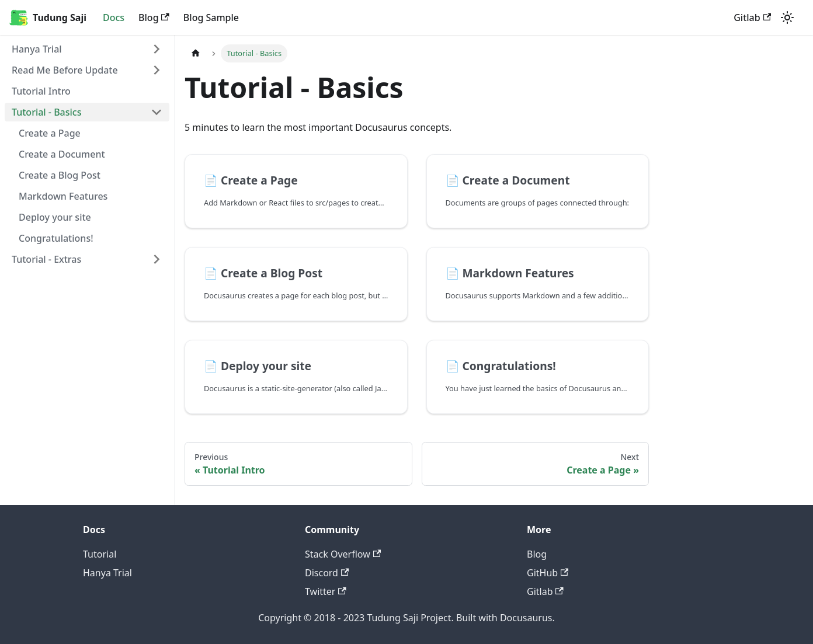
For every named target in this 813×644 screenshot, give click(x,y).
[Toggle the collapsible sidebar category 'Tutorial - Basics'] (157, 112)
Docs (114, 18)
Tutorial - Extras (46, 259)
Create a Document (62, 154)
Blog (154, 18)
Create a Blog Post (60, 175)
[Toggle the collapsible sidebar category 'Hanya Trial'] (157, 49)
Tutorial (100, 554)
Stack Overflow (343, 554)
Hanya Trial (37, 49)
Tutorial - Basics (47, 112)
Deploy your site (55, 217)
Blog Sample (211, 18)
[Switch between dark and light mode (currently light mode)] (787, 18)
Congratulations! (56, 238)
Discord (327, 573)
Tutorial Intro (41, 91)
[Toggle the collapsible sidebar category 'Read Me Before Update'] (157, 70)
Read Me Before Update (65, 70)
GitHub (548, 573)
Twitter (326, 591)
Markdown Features (63, 196)
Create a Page (50, 133)
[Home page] (196, 53)
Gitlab (752, 18)
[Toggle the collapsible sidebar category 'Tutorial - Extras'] (157, 259)
